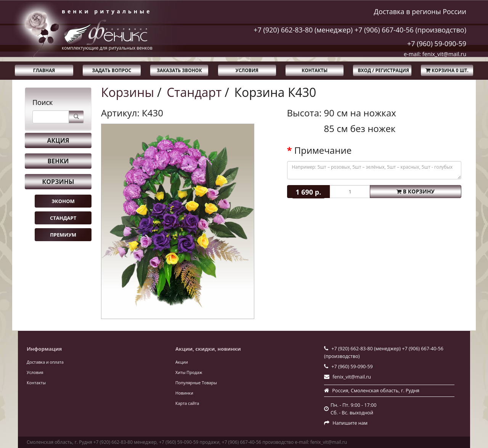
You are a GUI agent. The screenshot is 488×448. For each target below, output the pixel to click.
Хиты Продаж (189, 372)
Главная (44, 70)
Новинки (184, 393)
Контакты (315, 70)
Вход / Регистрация (383, 70)
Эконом (63, 201)
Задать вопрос (112, 70)
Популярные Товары (196, 383)
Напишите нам (350, 423)
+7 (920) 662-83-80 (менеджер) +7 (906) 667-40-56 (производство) (360, 30)
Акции (182, 362)
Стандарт (63, 218)
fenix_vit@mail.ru (352, 377)
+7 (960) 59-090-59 (437, 44)
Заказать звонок (179, 70)
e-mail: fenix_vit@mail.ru (435, 54)
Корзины (58, 182)
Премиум (63, 235)
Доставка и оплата (45, 362)
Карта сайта (187, 403)
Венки (58, 161)
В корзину (416, 191)
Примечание (323, 150)
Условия (247, 70)
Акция (58, 140)
